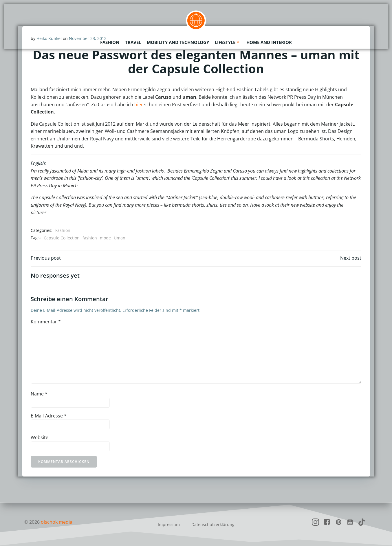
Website (40, 438)
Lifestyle (228, 42)
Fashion (110, 42)
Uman (120, 238)
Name (39, 394)
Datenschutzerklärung (213, 524)
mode (105, 238)
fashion (90, 238)
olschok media (57, 522)
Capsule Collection (62, 238)
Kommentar (46, 322)
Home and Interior (269, 42)
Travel (133, 42)
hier (139, 105)
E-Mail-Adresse (49, 416)
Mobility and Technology (178, 42)
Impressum (169, 524)
